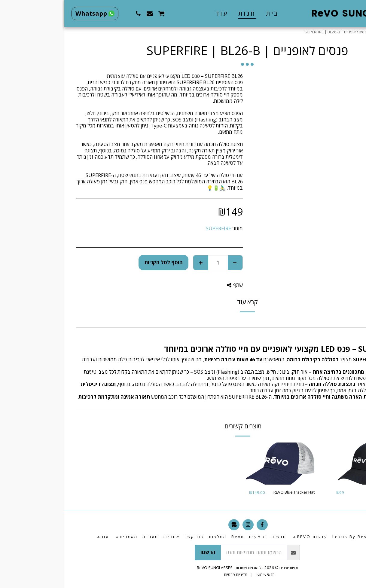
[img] (305, 464)
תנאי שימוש (201, 574)
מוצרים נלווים (320, 32)
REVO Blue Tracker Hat (230, 492)
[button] (132, 13)
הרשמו (144, 552)
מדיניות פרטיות (171, 574)
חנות (340, 32)
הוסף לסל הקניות (99, 262)
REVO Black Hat (323, 492)
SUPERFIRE (154, 228)
